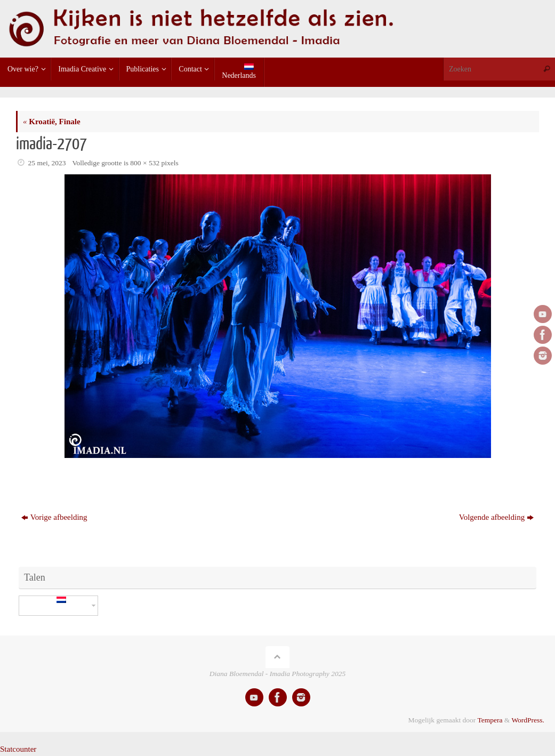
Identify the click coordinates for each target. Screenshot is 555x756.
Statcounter (18, 749)
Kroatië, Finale (52, 122)
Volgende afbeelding (496, 517)
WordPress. (528, 720)
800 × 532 (145, 163)
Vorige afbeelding (54, 517)
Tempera (490, 720)
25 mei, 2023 (47, 163)
